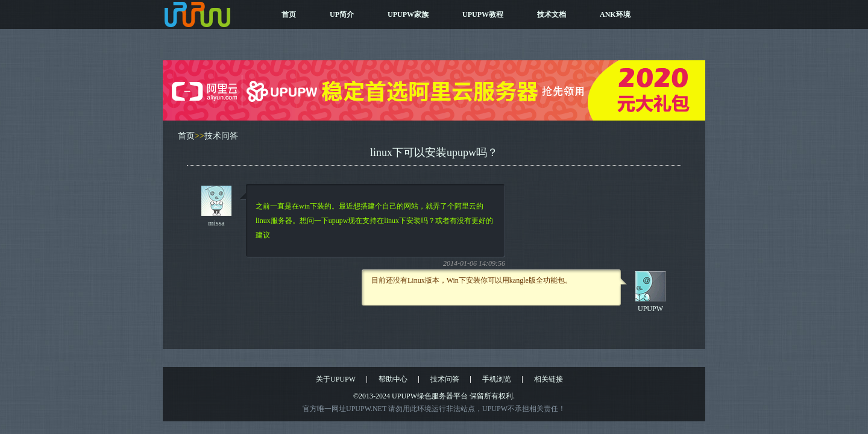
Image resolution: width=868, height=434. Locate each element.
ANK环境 (615, 14)
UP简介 (342, 14)
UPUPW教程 (483, 14)
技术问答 (221, 136)
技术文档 (552, 14)
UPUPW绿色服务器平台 (430, 396)
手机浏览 (497, 379)
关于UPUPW (336, 379)
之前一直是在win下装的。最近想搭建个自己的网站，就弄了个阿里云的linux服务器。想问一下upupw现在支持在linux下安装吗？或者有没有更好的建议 (374, 221)
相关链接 (549, 379)
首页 (289, 14)
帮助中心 (393, 379)
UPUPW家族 (408, 14)
